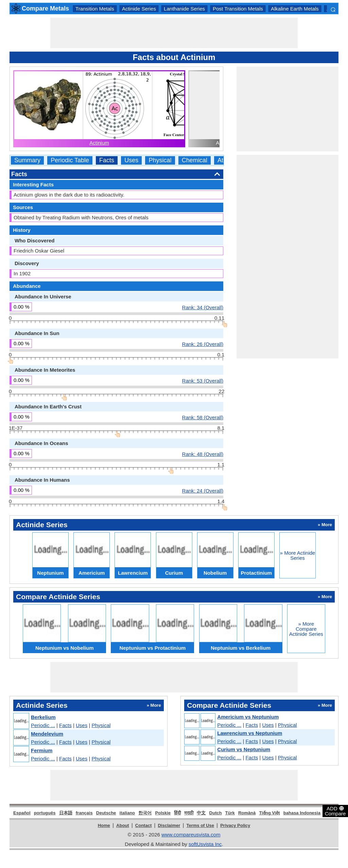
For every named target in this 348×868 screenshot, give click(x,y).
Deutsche (106, 813)
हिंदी (177, 813)
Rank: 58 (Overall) (203, 417)
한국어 (145, 813)
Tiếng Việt (269, 813)
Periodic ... (43, 725)
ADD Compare (335, 811)
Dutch (216, 813)
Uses (131, 160)
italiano (127, 813)
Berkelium (43, 717)
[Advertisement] (174, 33)
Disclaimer (169, 825)
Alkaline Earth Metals (295, 9)
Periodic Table (70, 160)
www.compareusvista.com (191, 835)
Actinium (99, 143)
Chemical (195, 160)
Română (247, 813)
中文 (201, 813)
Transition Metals (95, 9)
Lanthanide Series (184, 9)
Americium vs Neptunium (248, 717)
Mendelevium (47, 734)
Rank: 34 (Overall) (203, 307)
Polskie (163, 813)
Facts (107, 160)
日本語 (66, 813)
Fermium (42, 750)
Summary (27, 160)
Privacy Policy (235, 825)
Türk (230, 813)
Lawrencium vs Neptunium (250, 733)
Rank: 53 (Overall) (203, 381)
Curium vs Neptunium (244, 749)
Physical (160, 160)
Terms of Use (200, 825)
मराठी (189, 813)
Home (104, 825)
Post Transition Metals (238, 9)
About (123, 825)
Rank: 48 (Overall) (203, 454)
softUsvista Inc (205, 844)
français (84, 813)
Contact (143, 825)
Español (22, 813)
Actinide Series (139, 9)
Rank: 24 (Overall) (203, 491)
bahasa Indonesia (302, 813)
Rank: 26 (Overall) (203, 344)
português (45, 813)
